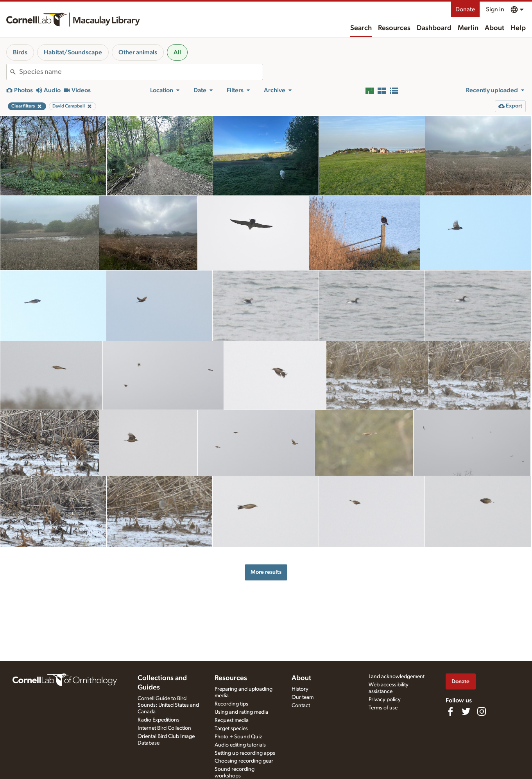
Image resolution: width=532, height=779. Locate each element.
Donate (465, 9)
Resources (394, 28)
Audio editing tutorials (240, 745)
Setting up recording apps (245, 753)
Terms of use (383, 708)
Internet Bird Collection (164, 728)
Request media (232, 720)
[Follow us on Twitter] (466, 711)
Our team (303, 697)
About (494, 28)
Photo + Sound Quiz (238, 737)
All (177, 52)
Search (361, 28)
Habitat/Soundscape (73, 52)
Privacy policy (385, 700)
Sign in (495, 9)
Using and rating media (241, 712)
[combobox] (141, 72)
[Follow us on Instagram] (482, 711)
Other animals (138, 52)
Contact (301, 706)
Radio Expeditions (159, 720)
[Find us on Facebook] (450, 711)
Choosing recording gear (244, 761)
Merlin (468, 28)
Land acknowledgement (397, 677)
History (300, 689)
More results (266, 572)
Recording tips (231, 704)
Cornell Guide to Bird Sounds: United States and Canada (168, 705)
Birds (20, 52)
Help (518, 28)
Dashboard (434, 28)
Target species (231, 729)
